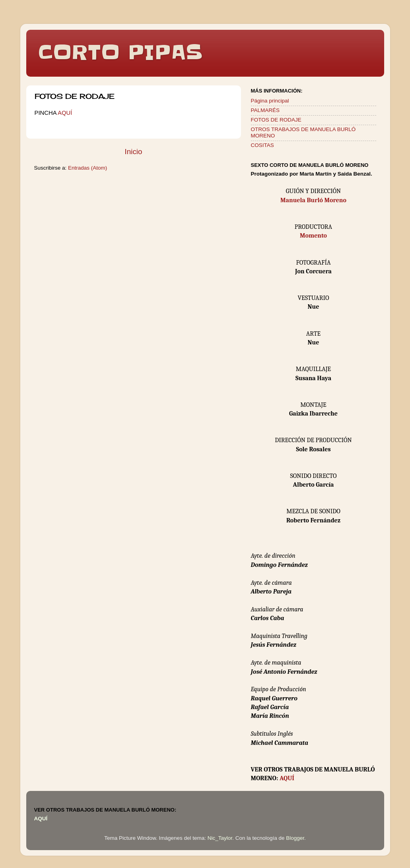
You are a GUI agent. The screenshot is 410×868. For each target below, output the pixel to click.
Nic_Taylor (220, 838)
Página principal (270, 101)
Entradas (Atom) (87, 168)
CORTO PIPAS (120, 52)
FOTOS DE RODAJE (276, 120)
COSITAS (262, 145)
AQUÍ (65, 113)
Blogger (295, 838)
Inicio (133, 152)
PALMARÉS (265, 110)
